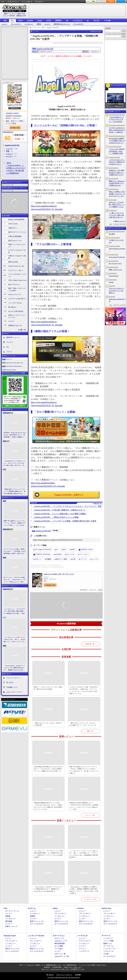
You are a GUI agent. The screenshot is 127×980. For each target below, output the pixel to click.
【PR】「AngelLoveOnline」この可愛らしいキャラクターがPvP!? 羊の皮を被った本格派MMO (15, 168)
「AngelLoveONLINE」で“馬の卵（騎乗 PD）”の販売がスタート (59, 510)
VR (67, 20)
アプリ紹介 (59, 949)
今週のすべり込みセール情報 (17, 257)
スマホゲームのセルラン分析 (17, 251)
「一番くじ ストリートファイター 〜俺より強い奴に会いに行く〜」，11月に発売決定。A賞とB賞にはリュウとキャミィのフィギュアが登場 (117, 215)
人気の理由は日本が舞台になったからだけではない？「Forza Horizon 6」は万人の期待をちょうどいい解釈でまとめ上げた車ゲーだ (48, 769)
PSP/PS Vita (106, 908)
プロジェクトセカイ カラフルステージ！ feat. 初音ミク (116, 290)
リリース (83, 559)
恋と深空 (112, 234)
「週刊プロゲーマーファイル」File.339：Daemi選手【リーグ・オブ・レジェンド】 (83, 724)
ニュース (9, 149)
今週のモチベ (13, 228)
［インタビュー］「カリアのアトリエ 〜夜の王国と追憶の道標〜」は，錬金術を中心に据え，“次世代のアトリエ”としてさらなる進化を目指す (15, 611)
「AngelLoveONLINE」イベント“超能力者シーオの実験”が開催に (60, 514)
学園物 (49, 559)
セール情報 (59, 946)
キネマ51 (11, 321)
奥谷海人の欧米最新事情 (16, 219)
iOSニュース (59, 938)
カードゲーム (108, 946)
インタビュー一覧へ (91, 899)
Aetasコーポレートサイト (14, 692)
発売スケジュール (37, 921)
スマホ (49, 20)
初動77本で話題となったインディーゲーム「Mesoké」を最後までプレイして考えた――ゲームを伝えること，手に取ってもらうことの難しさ (15, 523)
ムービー (47, 24)
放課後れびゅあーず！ (16, 325)
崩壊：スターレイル (115, 270)
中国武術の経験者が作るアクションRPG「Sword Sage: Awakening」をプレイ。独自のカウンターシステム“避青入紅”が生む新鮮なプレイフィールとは (48, 806)
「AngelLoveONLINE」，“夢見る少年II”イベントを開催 (56, 517)
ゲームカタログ (78, 24)
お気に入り (101, 1)
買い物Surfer (12, 307)
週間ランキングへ (120, 221)
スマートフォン (59, 936)
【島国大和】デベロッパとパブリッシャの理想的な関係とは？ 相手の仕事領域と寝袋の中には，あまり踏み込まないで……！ (14, 492)
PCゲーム (9, 359)
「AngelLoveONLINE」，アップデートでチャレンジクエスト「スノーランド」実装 (67, 506)
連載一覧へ (23, 330)
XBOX (20, 20)
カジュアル (70, 554)
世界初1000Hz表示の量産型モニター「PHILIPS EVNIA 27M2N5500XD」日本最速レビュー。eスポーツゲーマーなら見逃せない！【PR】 (84, 806)
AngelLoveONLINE (14, 105)
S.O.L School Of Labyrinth (117, 257)
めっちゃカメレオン (115, 263)
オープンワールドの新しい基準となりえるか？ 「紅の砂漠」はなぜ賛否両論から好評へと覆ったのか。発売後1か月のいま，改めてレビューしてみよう (15, 551)
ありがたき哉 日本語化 (16, 311)
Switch (39, 20)
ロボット (38, 559)
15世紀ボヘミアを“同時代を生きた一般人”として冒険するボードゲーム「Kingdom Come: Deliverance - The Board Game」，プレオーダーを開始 (117, 173)
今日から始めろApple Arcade (17, 280)
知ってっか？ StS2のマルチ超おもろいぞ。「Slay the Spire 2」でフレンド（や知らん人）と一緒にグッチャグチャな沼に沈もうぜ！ (15, 580)
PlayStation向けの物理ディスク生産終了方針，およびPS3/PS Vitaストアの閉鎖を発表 (117, 141)
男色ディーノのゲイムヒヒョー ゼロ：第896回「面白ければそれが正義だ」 (48, 688)
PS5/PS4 (30, 20)
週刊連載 (9, 921)
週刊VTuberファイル (15, 241)
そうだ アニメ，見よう (16, 270)
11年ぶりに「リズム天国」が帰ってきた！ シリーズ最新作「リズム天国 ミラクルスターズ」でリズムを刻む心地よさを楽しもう (117, 205)
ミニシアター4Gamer (15, 303)
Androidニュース (61, 941)
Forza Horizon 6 (114, 276)
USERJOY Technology (14, 116)
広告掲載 (78, 975)
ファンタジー (84, 554)
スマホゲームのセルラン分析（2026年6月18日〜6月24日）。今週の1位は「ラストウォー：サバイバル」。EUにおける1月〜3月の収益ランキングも (84, 690)
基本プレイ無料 (62, 559)
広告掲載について (12, 687)
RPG (64, 549)
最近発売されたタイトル (62, 24)
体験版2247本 (21, 16)
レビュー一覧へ (91, 815)
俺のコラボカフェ (14, 284)
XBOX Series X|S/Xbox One (14, 363)
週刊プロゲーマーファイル (17, 232)
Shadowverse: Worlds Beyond (117, 300)
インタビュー (29, 24)
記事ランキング (11, 926)
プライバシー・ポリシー (64, 975)
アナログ (96, 20)
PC (12, 21)
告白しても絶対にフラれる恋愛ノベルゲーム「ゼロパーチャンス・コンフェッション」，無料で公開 (117, 194)
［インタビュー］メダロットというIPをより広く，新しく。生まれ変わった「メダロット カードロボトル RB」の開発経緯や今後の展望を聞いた (15, 640)
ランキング (121, 1)
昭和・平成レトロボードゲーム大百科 (17, 289)
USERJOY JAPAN (12, 113)
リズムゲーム (108, 951)
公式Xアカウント (13, 2)
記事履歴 (111, 1)
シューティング (109, 949)
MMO (73, 549)
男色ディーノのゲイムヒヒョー (17, 246)
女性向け (58, 20)
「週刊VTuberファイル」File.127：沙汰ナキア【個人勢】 (48, 724)
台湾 (74, 559)
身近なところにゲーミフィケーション (17, 316)
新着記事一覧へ (91, 644)
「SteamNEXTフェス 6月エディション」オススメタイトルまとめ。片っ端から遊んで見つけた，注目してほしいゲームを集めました (14, 463)
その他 (106, 954)
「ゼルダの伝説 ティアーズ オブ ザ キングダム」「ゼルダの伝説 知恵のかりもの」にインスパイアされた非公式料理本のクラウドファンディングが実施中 (117, 119)
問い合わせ (39, 2)
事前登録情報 (60, 943)
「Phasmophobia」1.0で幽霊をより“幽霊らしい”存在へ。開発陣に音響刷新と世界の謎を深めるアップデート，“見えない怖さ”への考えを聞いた (84, 890)
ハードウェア (77, 20)
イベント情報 (108, 941)
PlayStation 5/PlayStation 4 (14, 366)
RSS (3, 2)
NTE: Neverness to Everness (117, 250)
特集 (8, 151)
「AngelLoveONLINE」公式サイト (68, 495)
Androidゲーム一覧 (62, 956)
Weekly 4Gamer (13, 224)
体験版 (39, 24)
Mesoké (111, 282)
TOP (5, 20)
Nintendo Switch (11, 370)
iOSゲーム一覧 (60, 954)
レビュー (4, 24)
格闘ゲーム (108, 943)
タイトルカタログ (37, 924)
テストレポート (85, 941)
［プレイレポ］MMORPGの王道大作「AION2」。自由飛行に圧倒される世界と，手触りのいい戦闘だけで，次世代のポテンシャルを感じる (117, 151)
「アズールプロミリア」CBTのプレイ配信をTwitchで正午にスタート (117, 162)
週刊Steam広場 (13, 262)
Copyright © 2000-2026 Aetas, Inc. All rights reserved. (63, 977)
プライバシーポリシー (13, 678)
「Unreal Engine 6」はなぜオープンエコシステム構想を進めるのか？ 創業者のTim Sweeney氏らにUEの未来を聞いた (14, 668)
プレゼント (10, 342)
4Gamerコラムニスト (15, 294)
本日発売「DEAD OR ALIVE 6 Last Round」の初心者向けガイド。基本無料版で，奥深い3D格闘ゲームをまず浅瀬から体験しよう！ (15, 435)
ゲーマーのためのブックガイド (17, 275)
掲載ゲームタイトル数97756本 (14, 14)
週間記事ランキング (13, 337)
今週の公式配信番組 (15, 236)
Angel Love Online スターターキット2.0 (59, 574)
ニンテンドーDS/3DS (36, 936)
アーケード (106, 936)
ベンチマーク (84, 951)
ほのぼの (58, 554)
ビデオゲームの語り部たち (17, 299)
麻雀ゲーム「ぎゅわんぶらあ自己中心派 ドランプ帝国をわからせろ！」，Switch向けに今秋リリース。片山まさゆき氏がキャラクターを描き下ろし (117, 183)
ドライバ (9, 352)
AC (88, 20)
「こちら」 (75, 967)
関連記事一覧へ (98, 503)
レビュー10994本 (9, 16)
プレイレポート (16, 24)
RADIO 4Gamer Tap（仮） (17, 266)
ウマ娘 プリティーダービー (116, 241)
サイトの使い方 (27, 2)
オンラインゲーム (12, 911)
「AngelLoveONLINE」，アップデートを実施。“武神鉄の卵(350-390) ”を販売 (64, 521)
